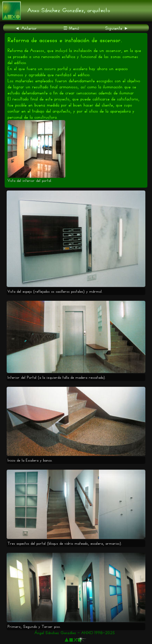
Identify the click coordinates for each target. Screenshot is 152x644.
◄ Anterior (26, 28)
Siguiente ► (117, 28)
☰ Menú (71, 28)
